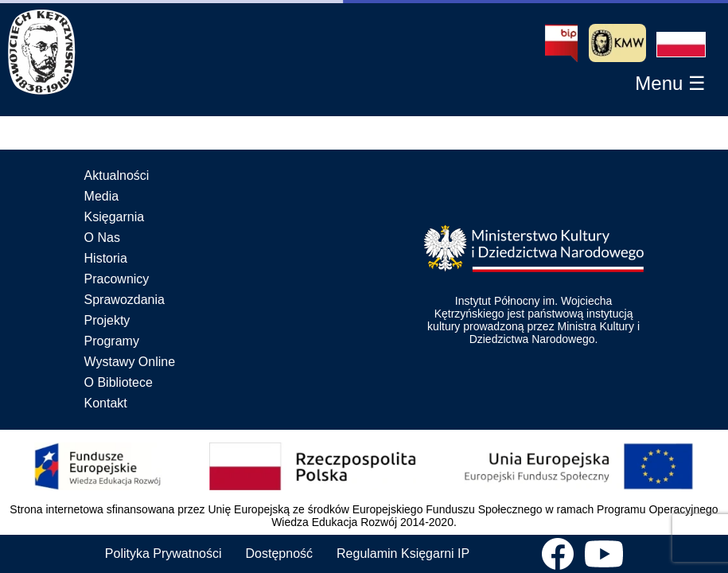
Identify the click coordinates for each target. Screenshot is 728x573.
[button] (681, 45)
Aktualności (117, 175)
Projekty (107, 320)
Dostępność (280, 554)
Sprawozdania (125, 300)
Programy (112, 341)
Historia (106, 258)
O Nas (102, 238)
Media (102, 196)
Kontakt (106, 403)
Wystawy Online (130, 362)
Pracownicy (117, 279)
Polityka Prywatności (164, 554)
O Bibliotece (119, 382)
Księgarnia (115, 217)
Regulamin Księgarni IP (403, 554)
